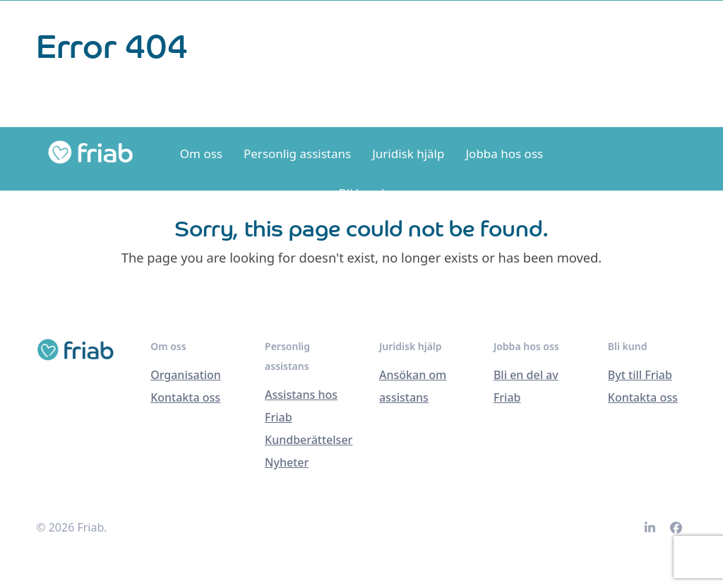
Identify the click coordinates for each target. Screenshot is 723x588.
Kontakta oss (185, 397)
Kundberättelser (309, 440)
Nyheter (287, 462)
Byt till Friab (640, 375)
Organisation (186, 375)
